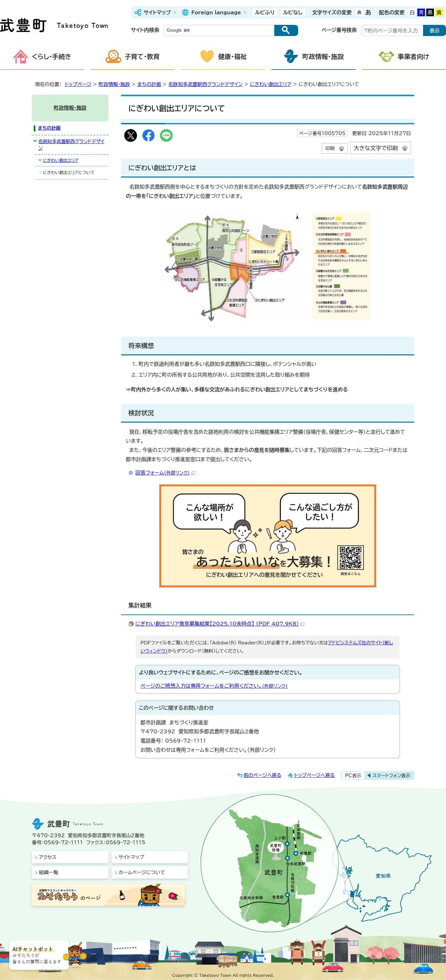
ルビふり (265, 12)
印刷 (330, 148)
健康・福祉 (233, 56)
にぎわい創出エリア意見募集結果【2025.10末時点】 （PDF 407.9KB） (220, 624)
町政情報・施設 (323, 56)
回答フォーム (165, 473)
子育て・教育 (142, 56)
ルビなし (293, 12)
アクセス (48, 857)
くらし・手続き (52, 56)
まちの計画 (149, 84)
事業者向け (414, 56)
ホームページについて (142, 872)
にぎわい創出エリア (270, 84)
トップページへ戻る (314, 775)
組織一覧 (49, 872)
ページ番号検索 (339, 30)
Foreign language (216, 12)
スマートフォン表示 (391, 776)
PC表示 (353, 776)
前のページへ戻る (263, 775)
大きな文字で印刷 (376, 148)
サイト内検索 (145, 30)
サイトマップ (157, 12)
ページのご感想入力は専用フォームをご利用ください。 (214, 686)
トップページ (78, 84)
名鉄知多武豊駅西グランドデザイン (205, 84)
